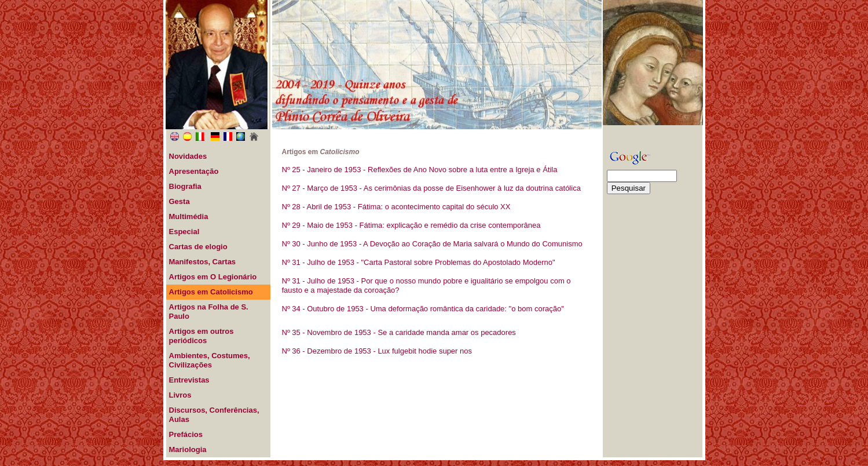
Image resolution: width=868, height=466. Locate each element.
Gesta (180, 201)
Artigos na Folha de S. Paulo (209, 312)
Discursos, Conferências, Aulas (214, 415)
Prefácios (186, 434)
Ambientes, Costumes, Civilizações (210, 360)
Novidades (188, 156)
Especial (184, 232)
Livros (180, 395)
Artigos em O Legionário (213, 277)
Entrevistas (189, 380)
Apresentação (194, 171)
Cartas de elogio (198, 247)
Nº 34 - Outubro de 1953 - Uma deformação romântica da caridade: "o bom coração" (423, 309)
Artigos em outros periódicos (202, 336)
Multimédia (189, 216)
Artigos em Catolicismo (211, 292)
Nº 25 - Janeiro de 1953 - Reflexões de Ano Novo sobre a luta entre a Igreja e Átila (420, 170)
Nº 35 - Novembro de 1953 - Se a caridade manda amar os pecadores (399, 332)
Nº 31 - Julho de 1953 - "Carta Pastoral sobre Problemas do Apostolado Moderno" (419, 262)
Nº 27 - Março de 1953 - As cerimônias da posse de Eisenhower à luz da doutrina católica (431, 188)
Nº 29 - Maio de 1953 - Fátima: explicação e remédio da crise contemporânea (411, 225)
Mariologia (188, 449)
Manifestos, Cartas (203, 262)
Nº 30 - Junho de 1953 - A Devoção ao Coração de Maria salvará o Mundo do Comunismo (432, 244)
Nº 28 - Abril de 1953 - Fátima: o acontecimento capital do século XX (396, 207)
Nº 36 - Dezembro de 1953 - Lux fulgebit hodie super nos (377, 351)
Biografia (185, 186)
